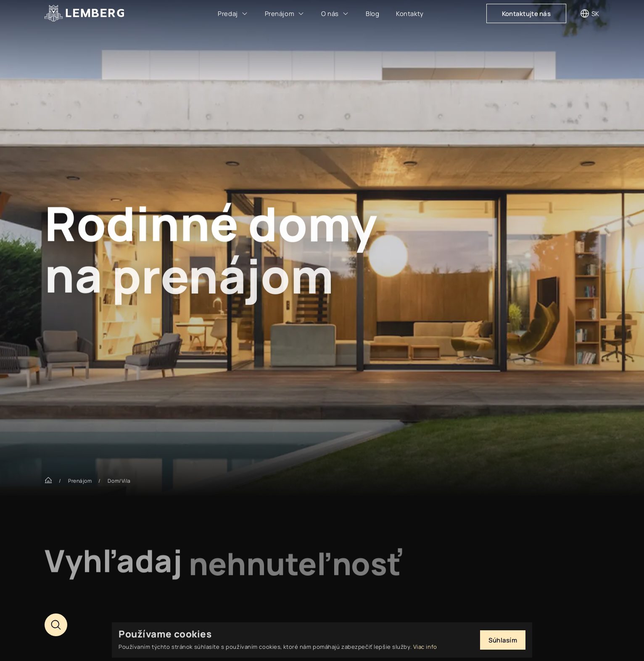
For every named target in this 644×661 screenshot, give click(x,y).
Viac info (425, 647)
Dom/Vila (119, 481)
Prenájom (80, 481)
